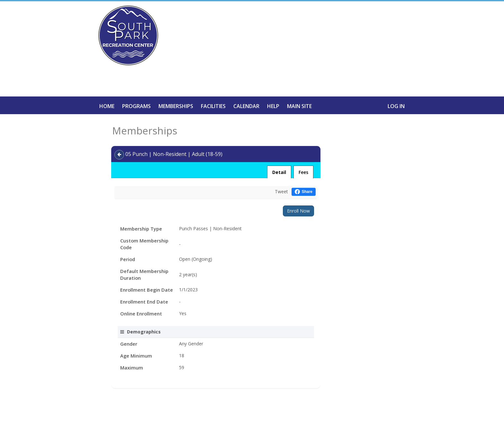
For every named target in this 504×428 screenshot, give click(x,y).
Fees (303, 172)
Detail (279, 172)
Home (107, 106)
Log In (396, 106)
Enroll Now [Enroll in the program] (298, 211)
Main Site (299, 106)
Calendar (246, 106)
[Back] (119, 155)
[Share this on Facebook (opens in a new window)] (304, 192)
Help (273, 106)
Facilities (213, 106)
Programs (136, 106)
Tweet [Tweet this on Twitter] (281, 191)
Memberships (176, 106)
